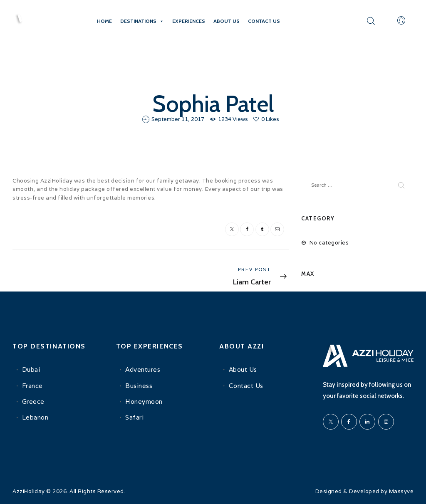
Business (139, 384)
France (32, 384)
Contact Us (264, 21)
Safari (134, 416)
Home (104, 21)
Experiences (189, 21)
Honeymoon (144, 401)
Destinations (142, 21)
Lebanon (35, 416)
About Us (227, 21)
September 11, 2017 (178, 119)
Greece (33, 401)
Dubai (31, 369)
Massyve (401, 491)
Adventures (143, 369)
